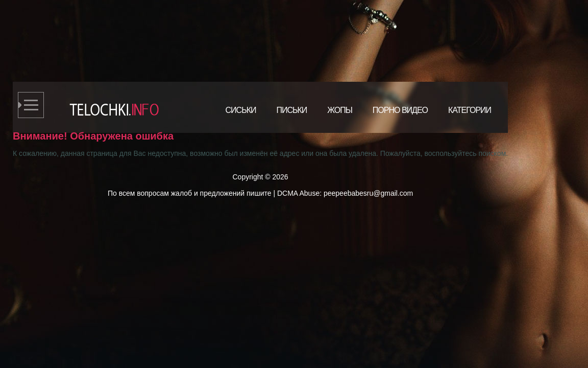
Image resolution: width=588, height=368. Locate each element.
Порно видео (400, 110)
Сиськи (241, 110)
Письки (291, 110)
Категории (470, 110)
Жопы (340, 110)
